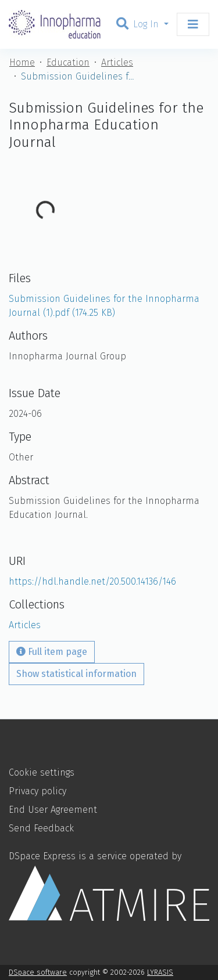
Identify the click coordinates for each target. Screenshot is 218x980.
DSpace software (38, 972)
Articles (117, 62)
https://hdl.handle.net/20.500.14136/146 (92, 581)
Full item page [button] (52, 652)
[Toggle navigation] (193, 24)
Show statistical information (76, 674)
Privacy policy (37, 791)
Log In (147, 24)
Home (22, 62)
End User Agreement (53, 810)
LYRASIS (160, 972)
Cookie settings (42, 772)
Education (68, 62)
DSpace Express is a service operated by (109, 886)
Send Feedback (41, 828)
